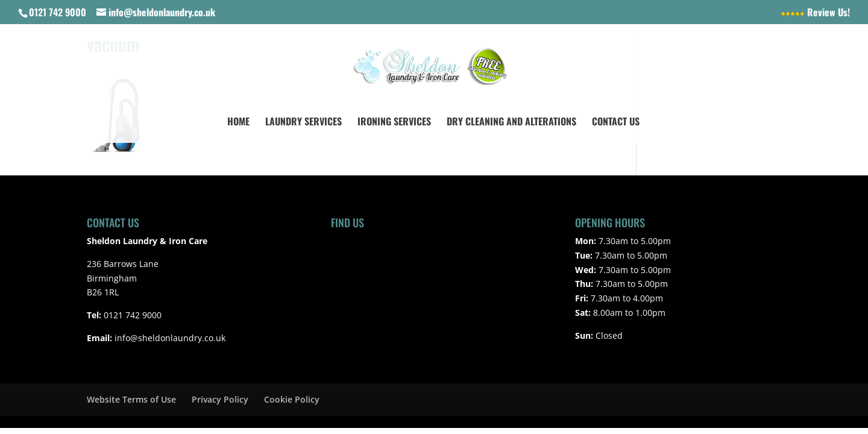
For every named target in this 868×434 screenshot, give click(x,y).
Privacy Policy (220, 399)
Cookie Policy (292, 399)
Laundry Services (303, 123)
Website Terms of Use (131, 399)
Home (238, 123)
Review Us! (815, 13)
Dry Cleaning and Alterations (511, 123)
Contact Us (616, 123)
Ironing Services (394, 123)
